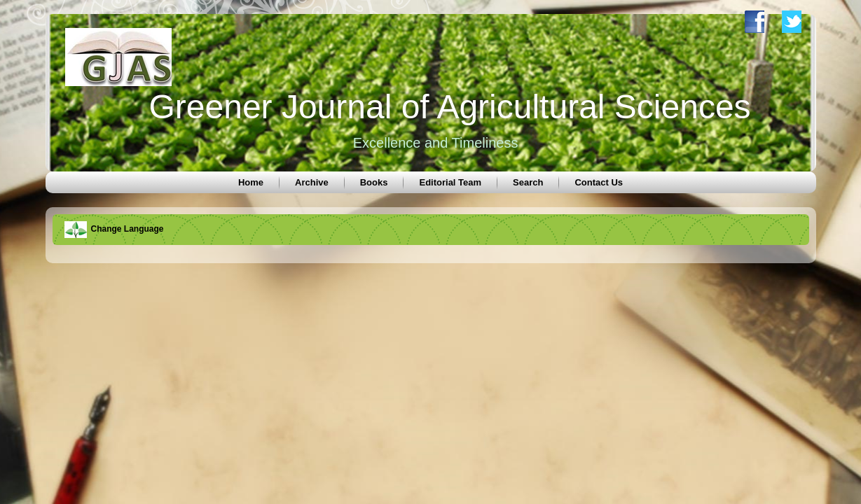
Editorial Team (450, 182)
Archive (312, 182)
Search (528, 182)
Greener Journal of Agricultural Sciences (449, 107)
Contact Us (599, 182)
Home (251, 182)
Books (374, 182)
